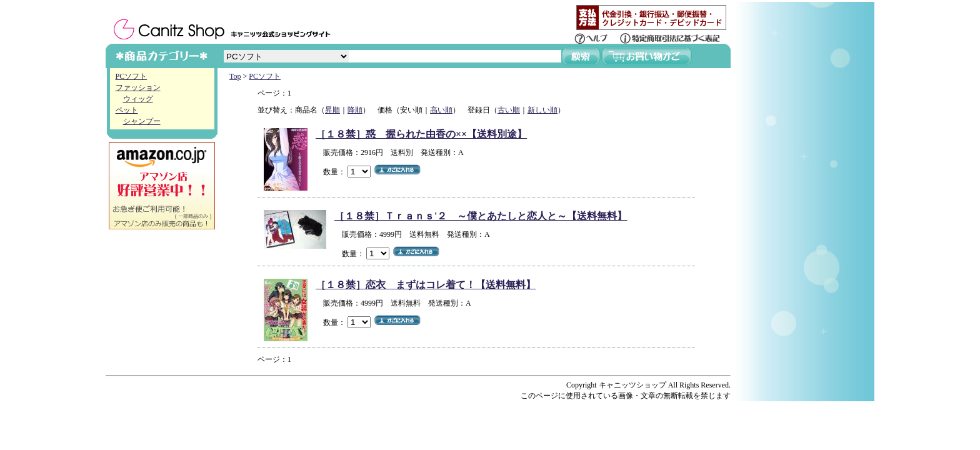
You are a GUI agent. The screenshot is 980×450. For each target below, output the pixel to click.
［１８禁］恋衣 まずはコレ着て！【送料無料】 (426, 285)
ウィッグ (138, 99)
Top (235, 76)
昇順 (332, 110)
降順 (355, 110)
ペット (127, 110)
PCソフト (132, 76)
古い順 (509, 110)
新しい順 (542, 110)
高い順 (441, 110)
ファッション (138, 87)
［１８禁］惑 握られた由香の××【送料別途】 (421, 134)
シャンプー (142, 121)
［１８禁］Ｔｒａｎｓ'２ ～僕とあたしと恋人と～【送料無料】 (481, 216)
